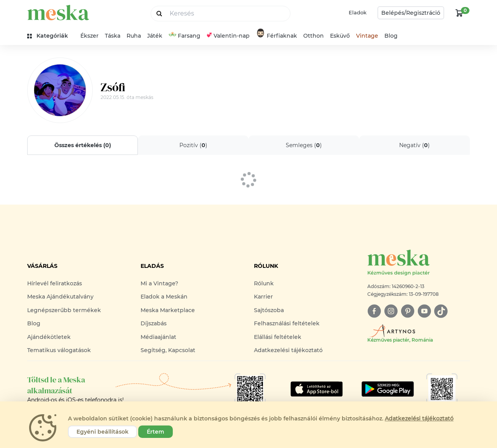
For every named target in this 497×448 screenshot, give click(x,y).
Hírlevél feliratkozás (55, 283)
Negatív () (414, 145)
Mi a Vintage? (159, 283)
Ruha (134, 36)
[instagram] (391, 311)
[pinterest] (408, 311)
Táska (113, 36)
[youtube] (424, 311)
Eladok (358, 12)
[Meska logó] (419, 263)
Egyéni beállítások (103, 432)
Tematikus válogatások (59, 350)
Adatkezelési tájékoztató (288, 350)
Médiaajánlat (158, 337)
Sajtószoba (269, 310)
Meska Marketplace (168, 310)
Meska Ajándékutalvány (60, 297)
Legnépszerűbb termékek (64, 310)
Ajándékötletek (49, 337)
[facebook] (374, 311)
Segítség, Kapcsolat (168, 350)
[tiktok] (441, 311)
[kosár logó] (459, 13)
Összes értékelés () (83, 145)
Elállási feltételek (278, 337)
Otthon (314, 36)
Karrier (263, 297)
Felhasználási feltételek (287, 323)
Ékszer (89, 36)
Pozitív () (193, 145)
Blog (391, 36)
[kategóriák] (51, 36)
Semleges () (304, 145)
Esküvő (340, 36)
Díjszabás (154, 323)
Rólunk (264, 283)
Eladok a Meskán (164, 297)
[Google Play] (317, 389)
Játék (155, 36)
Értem (156, 432)
